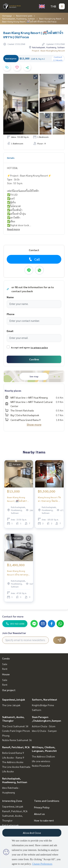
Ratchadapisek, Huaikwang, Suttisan (19, 19)
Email (10, 331)
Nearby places (13, 391)
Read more (13, 229)
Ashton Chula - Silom (44, 726)
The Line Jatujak (11, 705)
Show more (34, 424)
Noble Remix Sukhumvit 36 (17, 740)
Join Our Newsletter (14, 633)
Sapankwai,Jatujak (14, 699)
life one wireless (41, 761)
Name (10, 297)
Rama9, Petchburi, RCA (16, 747)
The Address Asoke (13, 762)
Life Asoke (8, 771)
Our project (9, 690)
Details (11, 158)
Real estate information (20, 127)
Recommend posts (24, 16)
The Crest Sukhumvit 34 (15, 726)
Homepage (7, 16)
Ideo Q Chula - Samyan (44, 731)
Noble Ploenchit (41, 766)
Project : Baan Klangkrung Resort (48, 51)
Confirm (34, 359)
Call (34, 259)
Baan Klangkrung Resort (50, 19)
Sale (5, 664)
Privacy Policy (42, 807)
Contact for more (13, 616)
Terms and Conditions (47, 801)
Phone (11, 314)
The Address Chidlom (43, 756)
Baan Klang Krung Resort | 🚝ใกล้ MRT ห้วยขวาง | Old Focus (17, 499)
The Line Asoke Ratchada (16, 767)
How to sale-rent (44, 820)
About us (39, 814)
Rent (5, 669)
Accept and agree (20, 347)
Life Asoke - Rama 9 (13, 757)
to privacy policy (39, 347)
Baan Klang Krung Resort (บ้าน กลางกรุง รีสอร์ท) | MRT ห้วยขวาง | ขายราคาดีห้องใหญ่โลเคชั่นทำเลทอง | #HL (18, 573)
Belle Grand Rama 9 (13, 753)
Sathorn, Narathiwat (45, 699)
